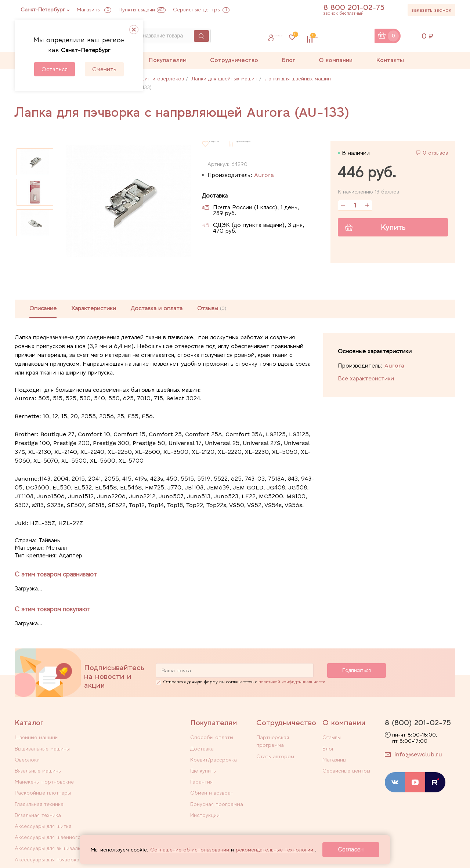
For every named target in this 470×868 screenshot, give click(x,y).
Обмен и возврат (212, 787)
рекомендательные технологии (274, 850)
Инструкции (205, 806)
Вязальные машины (124, 749)
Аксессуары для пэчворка (133, 795)
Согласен (351, 849)
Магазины (94, 10)
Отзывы (332, 739)
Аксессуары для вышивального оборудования (53, 799)
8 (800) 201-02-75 (418, 725)
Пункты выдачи (142, 10)
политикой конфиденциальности (292, 684)
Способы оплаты (212, 739)
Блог (288, 60)
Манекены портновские (44, 759)
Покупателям (167, 60)
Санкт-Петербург (43, 10)
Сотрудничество (234, 60)
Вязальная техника (124, 768)
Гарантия (201, 778)
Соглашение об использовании (190, 850)
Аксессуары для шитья (43, 778)
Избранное (301, 36)
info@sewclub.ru (418, 757)
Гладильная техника (39, 768)
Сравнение (351, 36)
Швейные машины (37, 739)
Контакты (390, 60)
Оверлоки (27, 749)
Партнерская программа (287, 739)
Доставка (202, 749)
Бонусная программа (217, 797)
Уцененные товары (38, 812)
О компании (336, 60)
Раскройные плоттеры (129, 759)
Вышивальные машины (128, 739)
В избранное (225, 144)
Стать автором (275, 749)
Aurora (264, 175)
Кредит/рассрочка (214, 759)
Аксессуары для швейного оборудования (134, 782)
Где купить (203, 768)
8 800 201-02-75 (358, 7)
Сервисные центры (201, 10)
